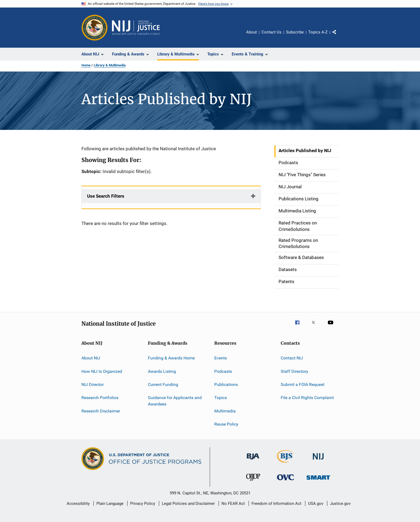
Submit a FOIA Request (303, 384)
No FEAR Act (233, 504)
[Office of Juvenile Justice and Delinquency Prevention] (253, 482)
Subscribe (295, 32)
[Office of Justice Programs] (95, 28)
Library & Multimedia (110, 65)
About (252, 32)
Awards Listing (162, 371)
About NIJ (91, 358)
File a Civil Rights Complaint (307, 398)
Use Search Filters (106, 196)
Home (86, 65)
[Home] (136, 28)
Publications (226, 384)
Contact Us (271, 32)
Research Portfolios (100, 398)
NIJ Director (93, 384)
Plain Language (110, 504)
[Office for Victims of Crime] (286, 481)
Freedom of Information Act (276, 504)
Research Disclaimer (101, 411)
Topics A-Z (318, 32)
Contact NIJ (292, 358)
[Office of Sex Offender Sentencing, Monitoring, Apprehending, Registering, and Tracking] (318, 481)
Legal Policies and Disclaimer (188, 504)
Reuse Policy (226, 424)
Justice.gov (340, 504)
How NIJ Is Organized (102, 371)
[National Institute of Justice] (318, 461)
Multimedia (225, 411)
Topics (221, 398)
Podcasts (223, 371)
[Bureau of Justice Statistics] (286, 464)
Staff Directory (295, 371)
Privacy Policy (143, 504)
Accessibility (78, 504)
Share (339, 36)
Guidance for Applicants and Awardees (175, 401)
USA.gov (316, 504)
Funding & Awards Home (171, 358)
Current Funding (163, 384)
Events (221, 358)
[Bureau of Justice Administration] (253, 460)
